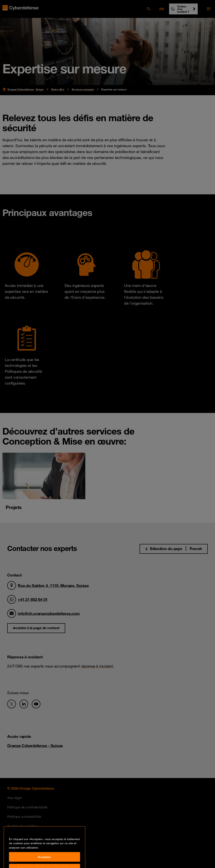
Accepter (44, 861)
